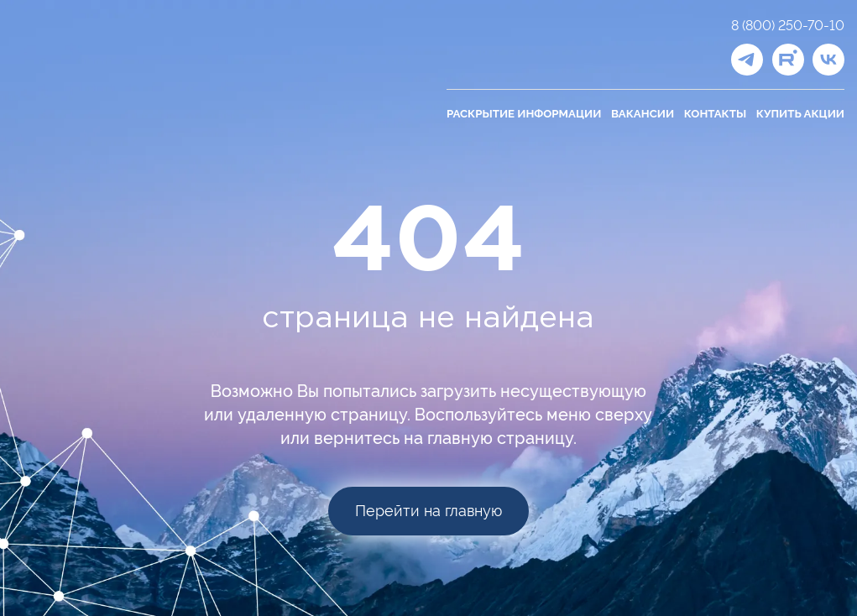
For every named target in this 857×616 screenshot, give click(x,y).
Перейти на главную (428, 511)
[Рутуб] (788, 60)
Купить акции (800, 114)
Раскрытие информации (524, 114)
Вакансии (643, 114)
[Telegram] (747, 60)
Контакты (715, 114)
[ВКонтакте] (828, 60)
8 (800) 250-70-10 (788, 26)
